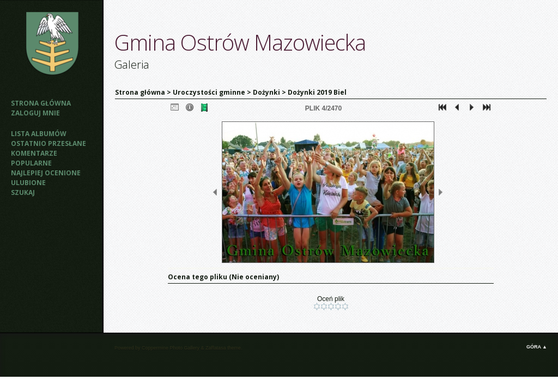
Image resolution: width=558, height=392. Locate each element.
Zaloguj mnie (35, 113)
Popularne (31, 163)
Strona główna (41, 103)
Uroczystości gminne (209, 92)
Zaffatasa (216, 348)
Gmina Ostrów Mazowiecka (240, 42)
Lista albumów (39, 134)
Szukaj (23, 192)
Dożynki (266, 92)
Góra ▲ (537, 347)
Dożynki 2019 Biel (317, 92)
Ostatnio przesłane (48, 143)
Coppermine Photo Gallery (171, 348)
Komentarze (34, 153)
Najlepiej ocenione (46, 173)
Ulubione (28, 183)
